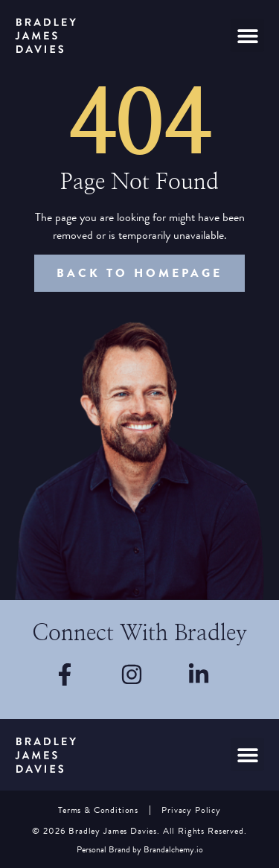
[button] (247, 35)
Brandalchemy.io (173, 850)
